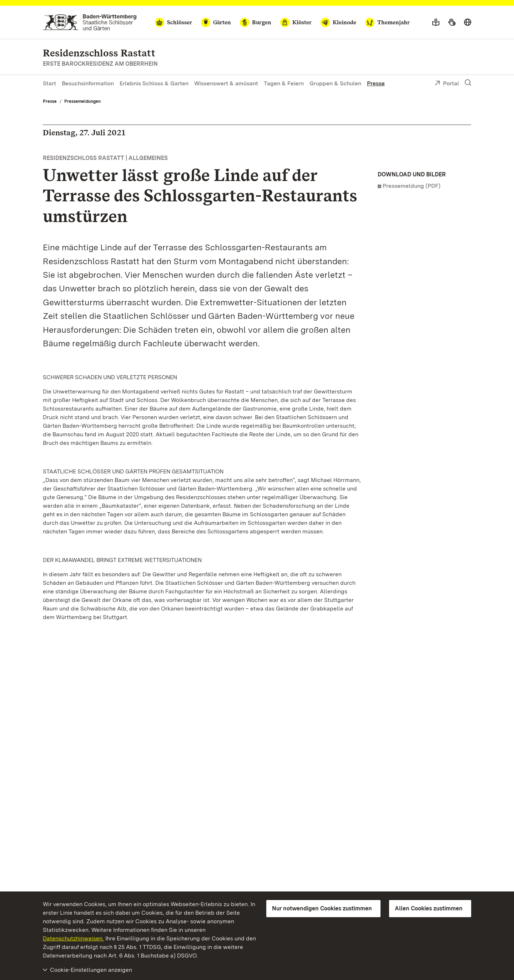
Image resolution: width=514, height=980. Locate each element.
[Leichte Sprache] (436, 22)
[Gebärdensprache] (452, 22)
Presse (376, 83)
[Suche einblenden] (468, 83)
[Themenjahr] (387, 22)
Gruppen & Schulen (335, 83)
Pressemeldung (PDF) (412, 186)
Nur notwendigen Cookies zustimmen (322, 908)
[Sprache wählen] (468, 22)
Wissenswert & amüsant (226, 83)
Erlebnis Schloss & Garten (154, 83)
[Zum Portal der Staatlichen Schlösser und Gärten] (90, 22)
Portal (447, 84)
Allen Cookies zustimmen (429, 908)
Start (49, 83)
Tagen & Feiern (284, 83)
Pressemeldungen (82, 101)
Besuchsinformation (88, 83)
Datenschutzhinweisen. (73, 938)
